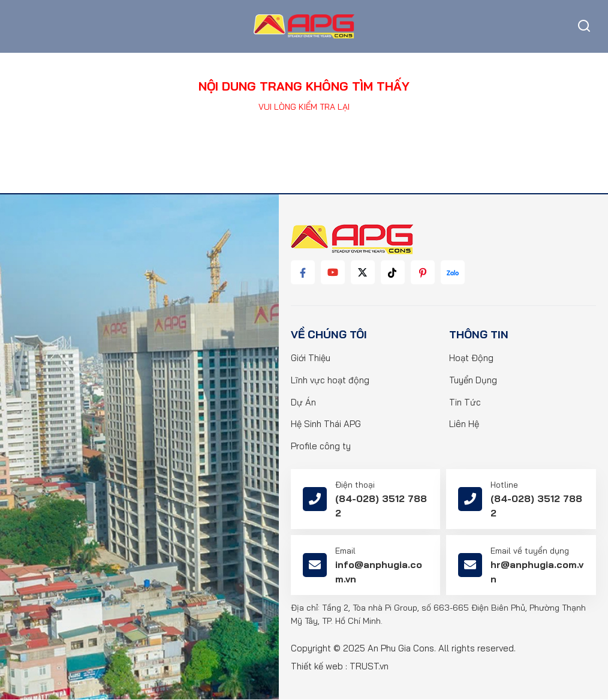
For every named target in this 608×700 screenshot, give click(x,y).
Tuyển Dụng (473, 381)
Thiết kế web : (319, 667)
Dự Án (303, 403)
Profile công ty (321, 447)
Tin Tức (465, 403)
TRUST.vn (369, 667)
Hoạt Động (471, 358)
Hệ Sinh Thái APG (326, 425)
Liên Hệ (464, 425)
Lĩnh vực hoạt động (330, 381)
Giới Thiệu (311, 358)
